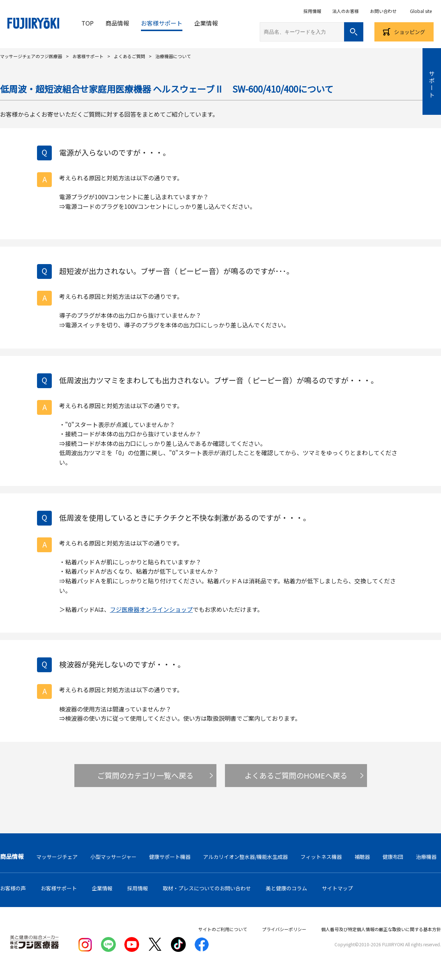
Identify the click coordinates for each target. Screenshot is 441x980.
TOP (87, 23)
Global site (421, 11)
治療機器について (173, 56)
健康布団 (393, 857)
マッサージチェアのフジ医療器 (31, 56)
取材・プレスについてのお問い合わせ (207, 888)
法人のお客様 (346, 11)
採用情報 (312, 11)
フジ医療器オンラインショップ (151, 609)
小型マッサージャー (113, 857)
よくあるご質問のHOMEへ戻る (296, 775)
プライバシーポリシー (284, 929)
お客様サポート (162, 23)
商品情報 (117, 23)
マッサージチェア (57, 857)
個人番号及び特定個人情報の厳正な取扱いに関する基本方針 (381, 929)
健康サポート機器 (170, 857)
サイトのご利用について (223, 929)
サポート (432, 85)
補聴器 (362, 857)
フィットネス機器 (321, 857)
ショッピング (410, 32)
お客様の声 (13, 888)
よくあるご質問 (129, 56)
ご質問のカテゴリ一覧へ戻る (145, 775)
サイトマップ (337, 888)
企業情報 (206, 23)
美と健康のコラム (286, 888)
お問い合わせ (383, 11)
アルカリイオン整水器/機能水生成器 (245, 857)
